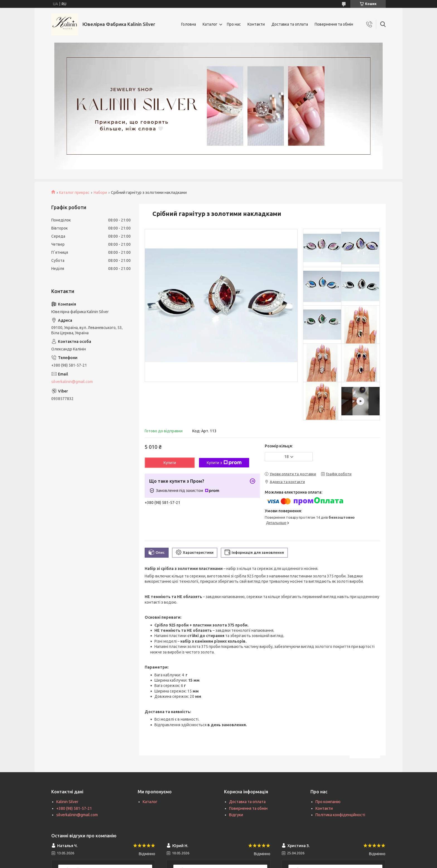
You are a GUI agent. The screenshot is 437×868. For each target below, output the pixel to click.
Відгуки (236, 815)
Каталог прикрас (74, 192)
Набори (100, 192)
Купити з (224, 463)
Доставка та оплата (290, 24)
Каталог (210, 24)
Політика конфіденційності (340, 815)
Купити (170, 463)
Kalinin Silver (67, 802)
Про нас (234, 24)
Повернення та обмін (334, 24)
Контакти (256, 24)
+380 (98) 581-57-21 (74, 808)
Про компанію (328, 802)
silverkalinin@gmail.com (72, 382)
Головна (189, 24)
